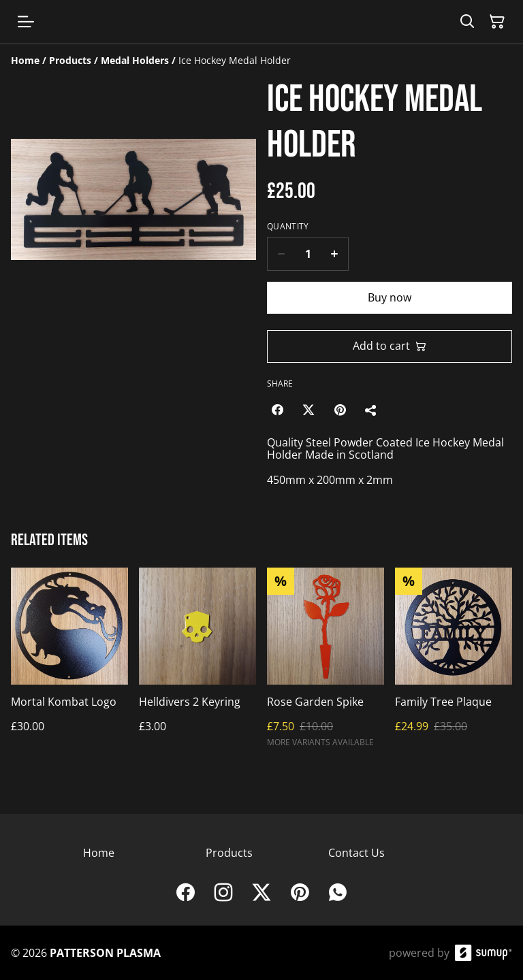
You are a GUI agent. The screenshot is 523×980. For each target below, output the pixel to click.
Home (99, 853)
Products (229, 853)
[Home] (25, 60)
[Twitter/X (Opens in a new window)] (308, 410)
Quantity (288, 227)
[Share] (371, 410)
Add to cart (390, 346)
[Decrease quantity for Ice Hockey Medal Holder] (281, 254)
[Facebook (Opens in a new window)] (277, 410)
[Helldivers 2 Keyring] (197, 663)
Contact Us (356, 853)
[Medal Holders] (135, 60)
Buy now (390, 297)
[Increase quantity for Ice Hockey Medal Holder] (335, 254)
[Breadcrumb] (261, 61)
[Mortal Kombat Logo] (69, 663)
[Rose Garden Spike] (326, 663)
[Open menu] (26, 22)
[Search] (467, 22)
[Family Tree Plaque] (454, 663)
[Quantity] (308, 254)
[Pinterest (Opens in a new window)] (340, 410)
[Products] (70, 60)
